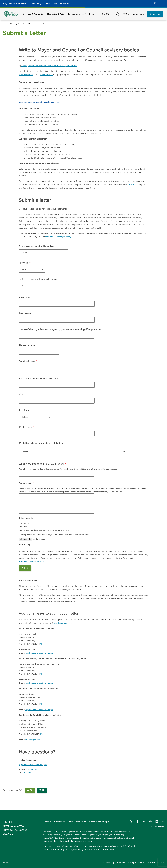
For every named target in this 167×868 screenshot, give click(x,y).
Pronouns (24, 263)
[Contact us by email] (163, 821)
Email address (27, 361)
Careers (47, 822)
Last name (25, 313)
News (70, 822)
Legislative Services (62, 623)
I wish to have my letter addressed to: (40, 280)
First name (25, 298)
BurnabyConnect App (99, 822)
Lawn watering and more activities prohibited (48, 4)
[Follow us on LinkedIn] (157, 821)
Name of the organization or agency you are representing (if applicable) (60, 329)
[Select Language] (135, 14)
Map (42, 644)
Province (24, 410)
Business (93, 14)
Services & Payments (33, 14)
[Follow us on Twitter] (131, 821)
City (21, 394)
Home (5, 24)
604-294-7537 (30, 773)
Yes (30, 790)
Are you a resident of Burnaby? (37, 246)
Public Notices (46, 75)
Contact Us (155, 14)
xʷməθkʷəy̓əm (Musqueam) (60, 835)
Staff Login (159, 826)
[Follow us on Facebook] (138, 821)
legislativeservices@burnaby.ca (59, 237)
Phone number (27, 345)
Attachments (26, 518)
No (42, 790)
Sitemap (9, 863)
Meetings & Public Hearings (31, 24)
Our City (106, 14)
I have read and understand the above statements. (44, 209)
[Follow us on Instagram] (144, 821)
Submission (25, 483)
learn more (69, 846)
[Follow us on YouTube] (150, 821)
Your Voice (81, 822)
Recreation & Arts (56, 14)
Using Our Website (156, 863)
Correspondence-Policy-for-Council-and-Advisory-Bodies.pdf (49, 66)
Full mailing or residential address (39, 379)
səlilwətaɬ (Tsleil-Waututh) (111, 835)
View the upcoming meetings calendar (36, 102)
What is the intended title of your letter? (42, 464)
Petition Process (26, 75)
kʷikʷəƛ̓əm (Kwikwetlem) (59, 838)
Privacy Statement (136, 863)
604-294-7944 (32, 769)
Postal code (26, 427)
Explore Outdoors (76, 14)
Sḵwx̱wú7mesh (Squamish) (86, 835)
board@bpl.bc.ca (33, 740)
